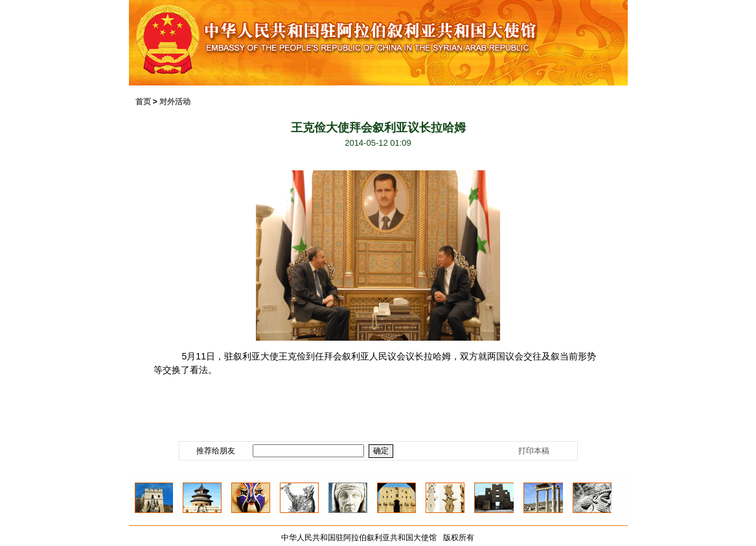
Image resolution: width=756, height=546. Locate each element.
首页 (143, 102)
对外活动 (175, 102)
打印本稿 (534, 451)
